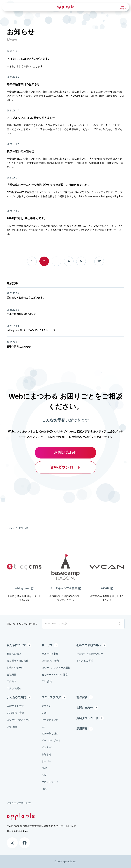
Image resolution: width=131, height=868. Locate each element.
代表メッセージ (15, 668)
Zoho (44, 775)
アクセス (12, 681)
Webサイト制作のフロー (90, 654)
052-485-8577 (21, 831)
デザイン (46, 706)
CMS (44, 768)
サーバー (46, 761)
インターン (48, 747)
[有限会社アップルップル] (65, 7)
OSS (44, 713)
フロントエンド (50, 782)
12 (99, 261)
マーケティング (50, 720)
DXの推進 (47, 681)
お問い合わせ (65, 452)
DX (43, 727)
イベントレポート (51, 740)
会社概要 (12, 675)
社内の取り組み (50, 733)
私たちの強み (14, 654)
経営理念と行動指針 (18, 661)
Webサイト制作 (50, 654)
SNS (44, 789)
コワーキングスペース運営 (56, 668)
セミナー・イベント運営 (55, 675)
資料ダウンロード (66, 467)
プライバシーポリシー (19, 803)
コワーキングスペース (19, 720)
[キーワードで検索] (80, 624)
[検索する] (121, 624)
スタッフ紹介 (14, 688)
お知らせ (24, 528)
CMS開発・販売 (50, 661)
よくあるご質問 (85, 661)
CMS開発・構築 (15, 713)
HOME (10, 528)
